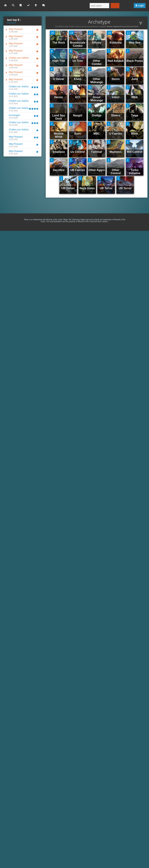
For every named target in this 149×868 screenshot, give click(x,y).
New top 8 (11, 23)
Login (141, 6)
